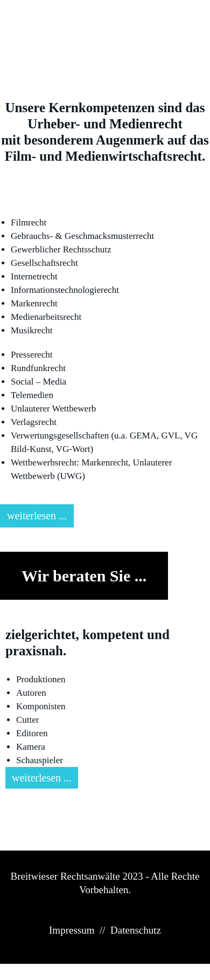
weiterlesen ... (37, 516)
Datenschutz (136, 930)
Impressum (72, 930)
